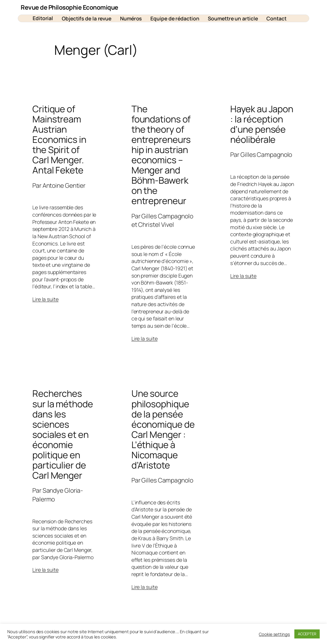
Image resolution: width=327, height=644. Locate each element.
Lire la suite (45, 299)
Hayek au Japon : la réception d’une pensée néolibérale (262, 124)
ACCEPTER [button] (307, 634)
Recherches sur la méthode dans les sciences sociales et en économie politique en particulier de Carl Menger (63, 434)
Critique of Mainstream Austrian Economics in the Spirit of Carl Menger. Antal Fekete (59, 139)
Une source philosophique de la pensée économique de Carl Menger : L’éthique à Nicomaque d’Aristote (163, 429)
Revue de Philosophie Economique (70, 7)
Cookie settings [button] (274, 634)
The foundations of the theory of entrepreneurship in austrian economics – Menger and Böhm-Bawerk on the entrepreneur (161, 155)
